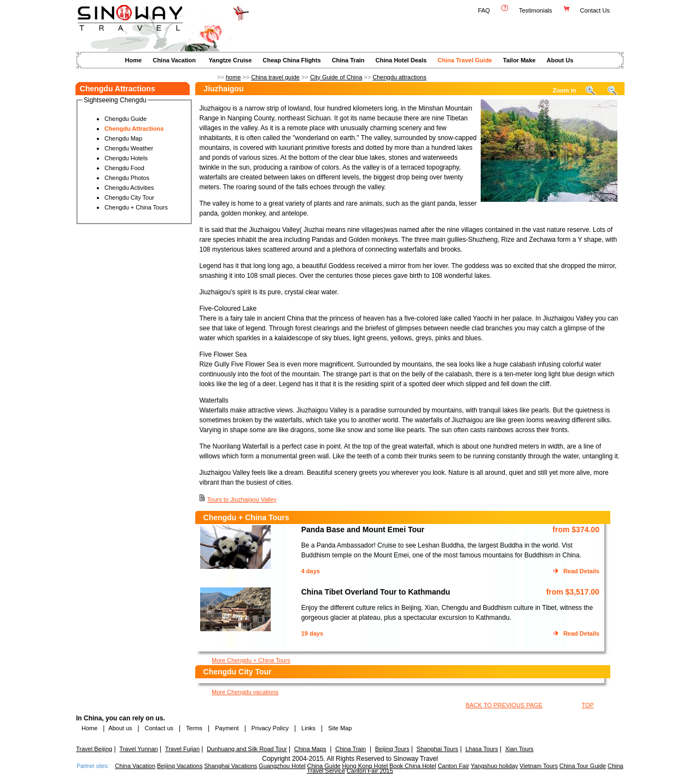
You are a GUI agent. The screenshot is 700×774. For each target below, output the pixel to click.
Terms (194, 728)
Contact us (158, 728)
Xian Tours (520, 749)
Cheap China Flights (291, 60)
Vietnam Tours (539, 766)
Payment (227, 728)
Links (308, 728)
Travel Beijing (94, 749)
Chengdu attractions (399, 77)
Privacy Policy (269, 728)
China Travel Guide (465, 60)
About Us (560, 60)
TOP (587, 705)
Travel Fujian (182, 749)
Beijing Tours (392, 749)
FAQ (484, 10)
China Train (348, 60)
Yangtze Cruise (230, 60)
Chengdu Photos (127, 178)
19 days (312, 633)
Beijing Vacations (180, 766)
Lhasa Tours (482, 749)
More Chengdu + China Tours (251, 660)
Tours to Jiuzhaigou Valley (242, 499)
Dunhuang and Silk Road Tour (247, 749)
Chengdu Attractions (134, 129)
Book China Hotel (413, 766)
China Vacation (174, 60)
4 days (311, 571)
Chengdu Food (124, 168)
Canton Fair (453, 766)
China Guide (323, 766)
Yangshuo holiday (495, 766)
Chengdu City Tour (129, 197)
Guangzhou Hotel (282, 766)
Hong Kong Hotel (365, 766)
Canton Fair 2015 (370, 771)
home (234, 77)
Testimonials (536, 10)
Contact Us (596, 10)
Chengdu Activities (129, 188)
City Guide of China (336, 77)
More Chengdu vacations (245, 692)
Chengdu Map (123, 138)
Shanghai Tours (437, 749)
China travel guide (275, 77)
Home (134, 60)
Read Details (581, 571)
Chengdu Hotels (126, 158)
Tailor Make (520, 60)
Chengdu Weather (129, 148)
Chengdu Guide (126, 119)
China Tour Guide (583, 766)
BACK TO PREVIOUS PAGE (504, 705)
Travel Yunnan (138, 749)
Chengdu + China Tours (136, 207)
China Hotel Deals (401, 60)
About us (120, 728)
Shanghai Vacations (231, 766)
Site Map (340, 728)
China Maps (310, 749)
